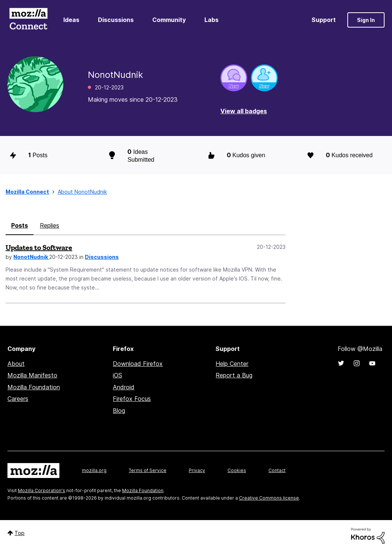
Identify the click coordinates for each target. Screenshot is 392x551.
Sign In (366, 20)
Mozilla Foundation (34, 387)
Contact (277, 470)
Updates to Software (39, 247)
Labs (211, 20)
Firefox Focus (132, 399)
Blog (119, 411)
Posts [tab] (20, 225)
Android (124, 387)
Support (324, 20)
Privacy (197, 470)
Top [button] (20, 533)
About (16, 364)
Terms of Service (148, 470)
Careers (18, 399)
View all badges (244, 111)
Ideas (71, 20)
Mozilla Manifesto (32, 375)
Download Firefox (138, 364)
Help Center (232, 364)
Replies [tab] (50, 225)
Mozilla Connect (28, 20)
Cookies (237, 470)
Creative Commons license (269, 498)
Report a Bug (234, 375)
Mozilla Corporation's (42, 490)
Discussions (116, 20)
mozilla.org (94, 470)
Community (169, 20)
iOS (117, 375)
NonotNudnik (31, 257)
